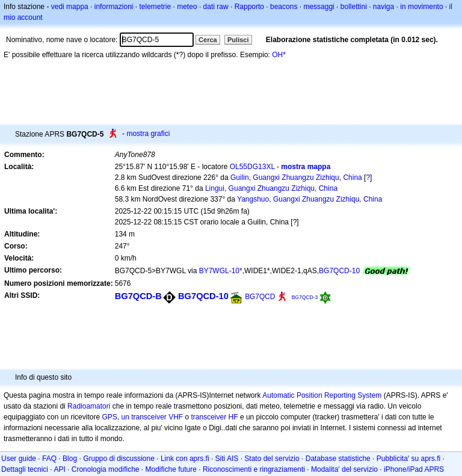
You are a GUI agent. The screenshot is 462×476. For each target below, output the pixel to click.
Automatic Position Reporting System (322, 395)
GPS (109, 417)
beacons (284, 7)
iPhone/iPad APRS (414, 469)
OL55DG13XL (252, 167)
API (59, 469)
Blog (70, 459)
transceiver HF (215, 417)
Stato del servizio (272, 459)
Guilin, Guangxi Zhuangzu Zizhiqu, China (296, 178)
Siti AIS (227, 459)
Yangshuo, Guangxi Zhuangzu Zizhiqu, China (310, 199)
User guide (19, 459)
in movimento (421, 7)
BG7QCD (260, 297)
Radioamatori (89, 406)
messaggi (319, 7)
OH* (279, 55)
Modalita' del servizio (344, 469)
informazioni (114, 7)
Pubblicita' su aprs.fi (408, 459)
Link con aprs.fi (185, 459)
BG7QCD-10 (339, 271)
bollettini (354, 7)
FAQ (49, 459)
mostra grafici (148, 134)
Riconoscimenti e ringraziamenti (254, 469)
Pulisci (238, 40)
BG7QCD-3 (305, 297)
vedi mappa (70, 7)
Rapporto (249, 7)
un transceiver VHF (152, 417)
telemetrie (156, 7)
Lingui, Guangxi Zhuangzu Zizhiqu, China (271, 188)
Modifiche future (171, 469)
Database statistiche (338, 459)
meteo (187, 7)
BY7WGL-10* (221, 271)
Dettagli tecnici (25, 469)
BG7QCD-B (138, 296)
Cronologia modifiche (106, 469)
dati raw (216, 7)
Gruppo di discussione (119, 459)
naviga (383, 7)
